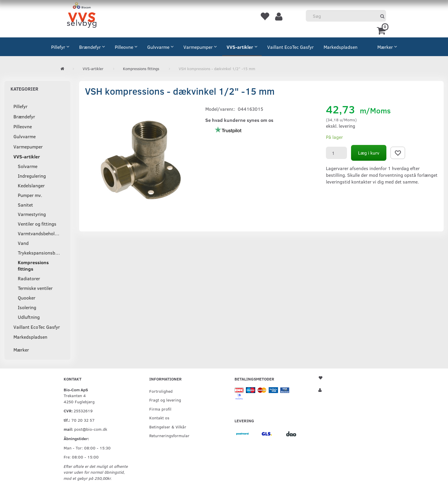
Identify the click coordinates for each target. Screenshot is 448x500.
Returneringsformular (169, 435)
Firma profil (160, 409)
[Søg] (382, 16)
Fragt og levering (165, 400)
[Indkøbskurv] (382, 30)
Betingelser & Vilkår (168, 427)
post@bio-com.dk (91, 429)
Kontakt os (159, 418)
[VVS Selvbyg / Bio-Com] (82, 16)
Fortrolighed (161, 391)
